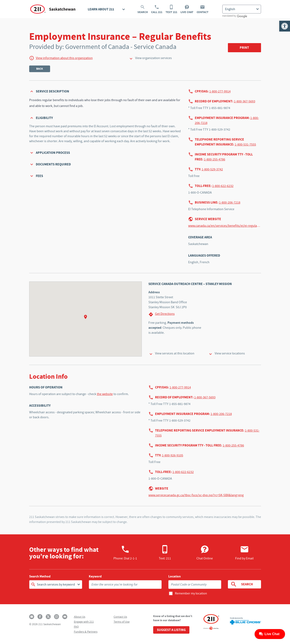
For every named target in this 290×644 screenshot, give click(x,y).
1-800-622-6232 (223, 186)
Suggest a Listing (171, 630)
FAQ (76, 627)
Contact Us (120, 617)
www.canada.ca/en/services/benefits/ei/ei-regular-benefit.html (225, 226)
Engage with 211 (84, 622)
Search (143, 9)
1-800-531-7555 (245, 144)
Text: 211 (165, 553)
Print (244, 48)
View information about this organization (64, 58)
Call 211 (157, 9)
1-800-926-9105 (173, 455)
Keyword (95, 576)
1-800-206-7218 (230, 203)
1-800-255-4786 (215, 159)
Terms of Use (122, 622)
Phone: (125, 553)
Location (174, 576)
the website (105, 394)
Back (40, 69)
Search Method (40, 576)
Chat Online (205, 553)
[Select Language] (242, 9)
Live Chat (187, 9)
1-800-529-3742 (212, 169)
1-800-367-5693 (245, 101)
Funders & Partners (86, 632)
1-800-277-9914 (220, 91)
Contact (203, 9)
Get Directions (162, 314)
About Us (80, 617)
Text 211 (171, 9)
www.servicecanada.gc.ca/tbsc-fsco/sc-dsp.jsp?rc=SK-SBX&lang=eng (196, 495)
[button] (285, 26)
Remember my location (191, 593)
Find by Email (244, 553)
